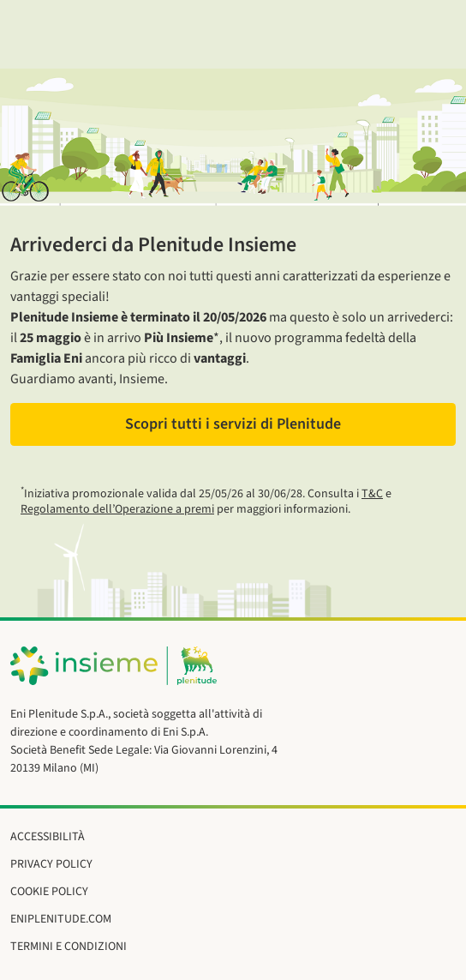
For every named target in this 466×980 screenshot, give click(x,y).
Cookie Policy (49, 892)
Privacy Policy (51, 864)
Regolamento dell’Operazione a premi (117, 509)
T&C (372, 494)
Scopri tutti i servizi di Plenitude (233, 424)
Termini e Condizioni (69, 947)
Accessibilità (48, 837)
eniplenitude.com (61, 919)
